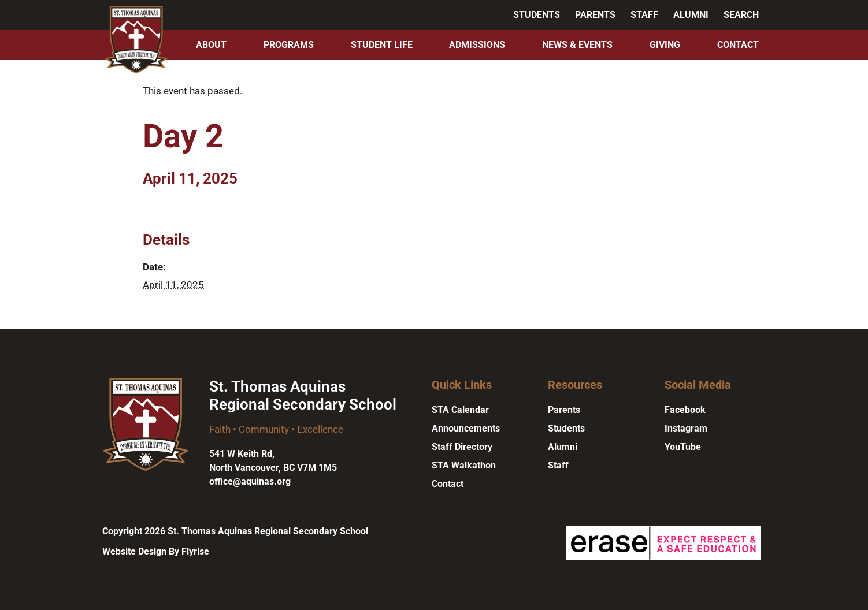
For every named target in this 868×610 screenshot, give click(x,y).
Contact (738, 45)
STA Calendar (460, 410)
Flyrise (195, 551)
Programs (289, 45)
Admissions (477, 45)
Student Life (382, 45)
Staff (644, 15)
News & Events (577, 45)
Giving (665, 45)
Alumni (691, 15)
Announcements (466, 428)
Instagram (686, 428)
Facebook (685, 410)
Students (537, 15)
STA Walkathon (464, 465)
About (211, 45)
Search (741, 15)
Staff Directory (462, 447)
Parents (595, 15)
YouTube (683, 447)
